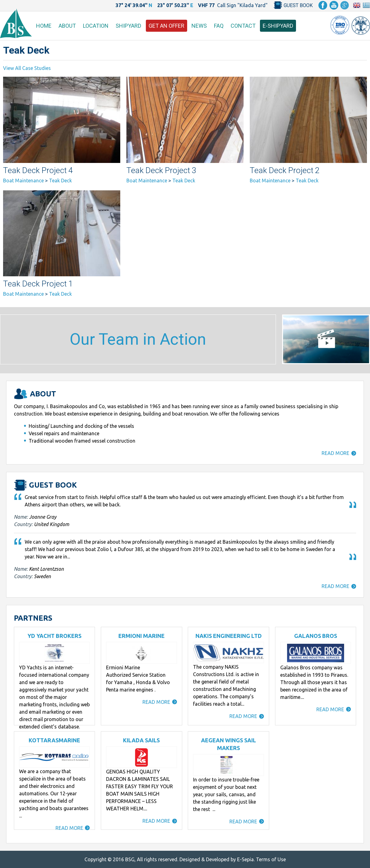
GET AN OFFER (166, 26)
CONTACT (243, 26)
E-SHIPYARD (278, 26)
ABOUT (67, 26)
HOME (44, 26)
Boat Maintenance (23, 180)
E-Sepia (245, 859)
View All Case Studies (27, 68)
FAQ (219, 26)
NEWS (199, 26)
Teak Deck (60, 180)
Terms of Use (271, 859)
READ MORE (335, 453)
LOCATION (96, 26)
